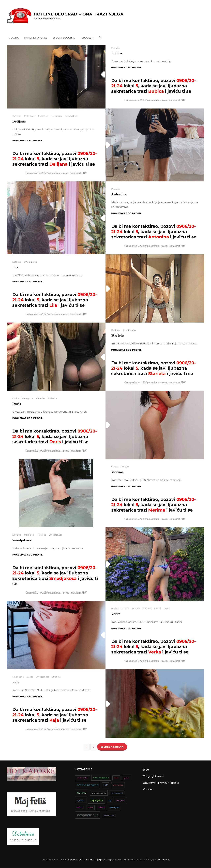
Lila (15, 267)
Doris (17, 404)
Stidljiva (56, 677)
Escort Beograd (64, 37)
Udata (167, 609)
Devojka (17, 116)
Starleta (118, 335)
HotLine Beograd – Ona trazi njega (79, 14)
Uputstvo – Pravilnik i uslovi (161, 783)
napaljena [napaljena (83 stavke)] (96, 801)
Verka (116, 614)
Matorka (147, 609)
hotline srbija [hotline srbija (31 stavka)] (109, 816)
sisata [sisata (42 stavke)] (80, 808)
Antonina (119, 194)
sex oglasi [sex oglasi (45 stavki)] (114, 808)
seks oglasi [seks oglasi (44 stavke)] (118, 786)
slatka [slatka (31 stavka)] (90, 808)
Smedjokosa (71, 116)
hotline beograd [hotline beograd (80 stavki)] (88, 786)
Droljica (17, 262)
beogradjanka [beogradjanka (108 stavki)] (88, 815)
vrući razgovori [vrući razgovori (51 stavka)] (101, 778)
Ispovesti (87, 37)
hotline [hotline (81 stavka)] (82, 793)
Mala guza (30, 116)
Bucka (115, 609)
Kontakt (148, 790)
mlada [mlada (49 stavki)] (101, 808)
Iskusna (136, 609)
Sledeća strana (112, 747)
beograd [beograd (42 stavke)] (120, 801)
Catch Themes (161, 860)
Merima (117, 472)
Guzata (125, 609)
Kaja (16, 682)
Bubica (117, 53)
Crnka (16, 398)
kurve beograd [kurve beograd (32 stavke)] (117, 793)
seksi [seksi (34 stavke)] (116, 778)
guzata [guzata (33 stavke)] (127, 779)
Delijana (19, 121)
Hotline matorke (36, 37)
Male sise (43, 116)
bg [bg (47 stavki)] (110, 801)
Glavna (14, 37)
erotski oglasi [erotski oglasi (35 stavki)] (83, 779)
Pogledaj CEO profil (126, 68)
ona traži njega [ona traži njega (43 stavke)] (99, 793)
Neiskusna (56, 116)
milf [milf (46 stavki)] (106, 786)
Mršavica (53, 398)
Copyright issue (153, 777)
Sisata (158, 609)
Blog (146, 770)
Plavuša (115, 48)
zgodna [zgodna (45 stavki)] (81, 801)
